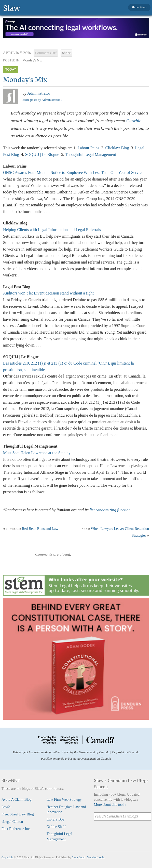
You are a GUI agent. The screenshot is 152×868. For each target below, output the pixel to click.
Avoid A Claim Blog (17, 799)
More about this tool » (110, 805)
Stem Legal (79, 857)
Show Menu (139, 7)
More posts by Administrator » (42, 100)
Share (66, 53)
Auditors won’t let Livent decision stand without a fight (48, 293)
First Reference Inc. (16, 829)
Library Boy (56, 819)
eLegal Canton (12, 822)
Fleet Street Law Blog (18, 814)
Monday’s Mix (32, 60)
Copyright (8, 857)
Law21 (7, 807)
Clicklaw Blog (117, 148)
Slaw (12, 8)
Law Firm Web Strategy (64, 799)
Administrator (39, 93)
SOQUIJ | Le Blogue (42, 154)
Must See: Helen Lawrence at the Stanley (37, 453)
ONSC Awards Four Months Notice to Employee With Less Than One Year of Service (73, 173)
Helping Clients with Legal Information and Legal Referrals (52, 230)
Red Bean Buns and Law (40, 529)
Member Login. (96, 857)
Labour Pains (88, 148)
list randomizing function (110, 510)
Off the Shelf (56, 827)
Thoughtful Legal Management (91, 154)
